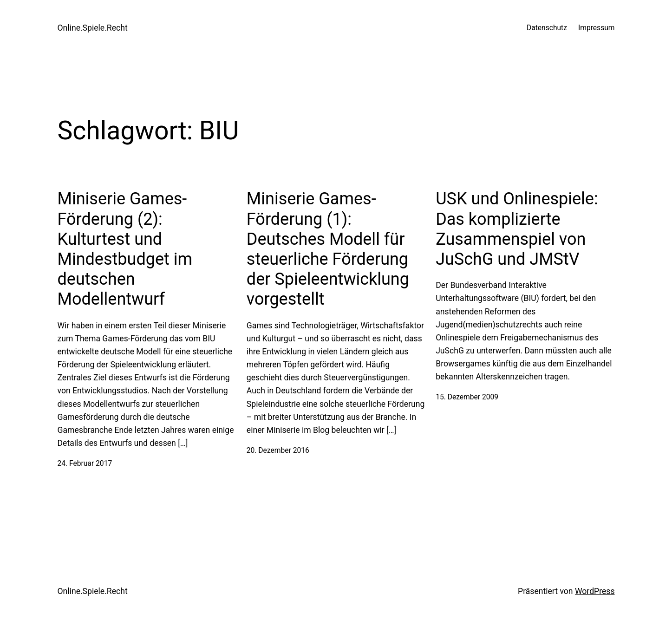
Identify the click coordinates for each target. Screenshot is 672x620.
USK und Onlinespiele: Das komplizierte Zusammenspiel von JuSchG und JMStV (517, 229)
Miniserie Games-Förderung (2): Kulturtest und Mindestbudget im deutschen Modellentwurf (125, 249)
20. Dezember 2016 (278, 450)
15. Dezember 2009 (467, 397)
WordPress (595, 591)
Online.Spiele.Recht (93, 28)
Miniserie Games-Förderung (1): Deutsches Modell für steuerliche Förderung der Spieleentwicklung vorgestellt (328, 249)
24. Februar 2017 (85, 463)
